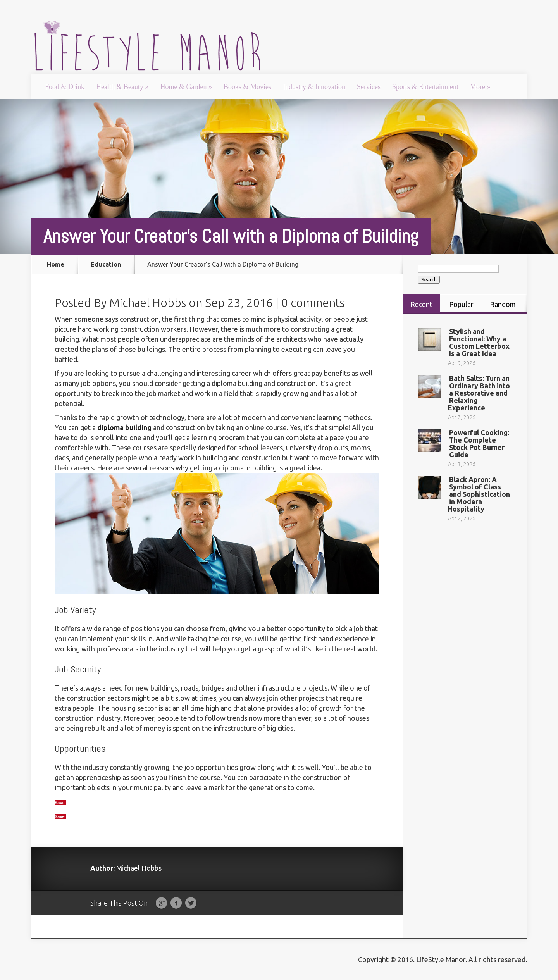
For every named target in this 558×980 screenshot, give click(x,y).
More (480, 87)
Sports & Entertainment (425, 87)
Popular (461, 304)
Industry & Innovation (314, 87)
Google (161, 903)
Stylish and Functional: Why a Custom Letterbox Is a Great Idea (479, 342)
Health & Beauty (122, 87)
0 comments (313, 303)
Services (369, 87)
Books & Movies (247, 87)
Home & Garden (186, 87)
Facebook (176, 903)
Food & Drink (65, 87)
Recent (421, 304)
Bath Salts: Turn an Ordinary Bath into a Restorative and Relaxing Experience (479, 393)
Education (106, 264)
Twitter (191, 903)
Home (56, 264)
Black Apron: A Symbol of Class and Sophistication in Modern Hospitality (479, 494)
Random (503, 304)
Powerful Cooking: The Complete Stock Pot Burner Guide (479, 443)
